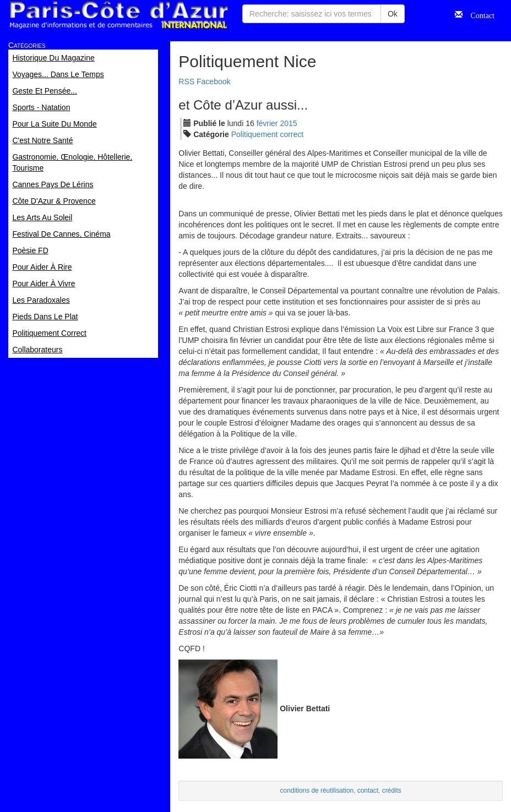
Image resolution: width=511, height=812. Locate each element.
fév (267, 123)
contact (368, 791)
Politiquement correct (268, 134)
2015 (288, 123)
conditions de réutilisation (317, 791)
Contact (479, 14)
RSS (186, 81)
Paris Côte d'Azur (118, 15)
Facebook (213, 81)
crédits (392, 791)
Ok (393, 14)
